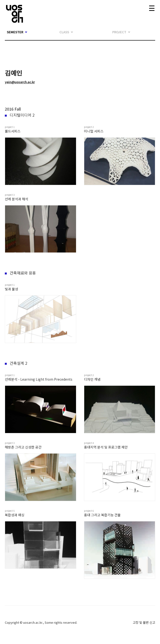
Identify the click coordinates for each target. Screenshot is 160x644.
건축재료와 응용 (20, 273)
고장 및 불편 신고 (144, 622)
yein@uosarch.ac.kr (20, 82)
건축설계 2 (16, 363)
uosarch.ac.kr (33, 622)
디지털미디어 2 (20, 115)
